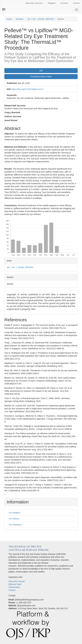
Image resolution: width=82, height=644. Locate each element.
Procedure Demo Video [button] (41, 77)
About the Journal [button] (34, 3)
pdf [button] (41, 71)
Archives (64, 3)
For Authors (14, 519)
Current (76, 3)
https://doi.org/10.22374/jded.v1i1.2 (28, 89)
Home (9, 19)
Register (52, 3)
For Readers (15, 513)
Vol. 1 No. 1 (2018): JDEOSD (40, 19)
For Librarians (15, 525)
